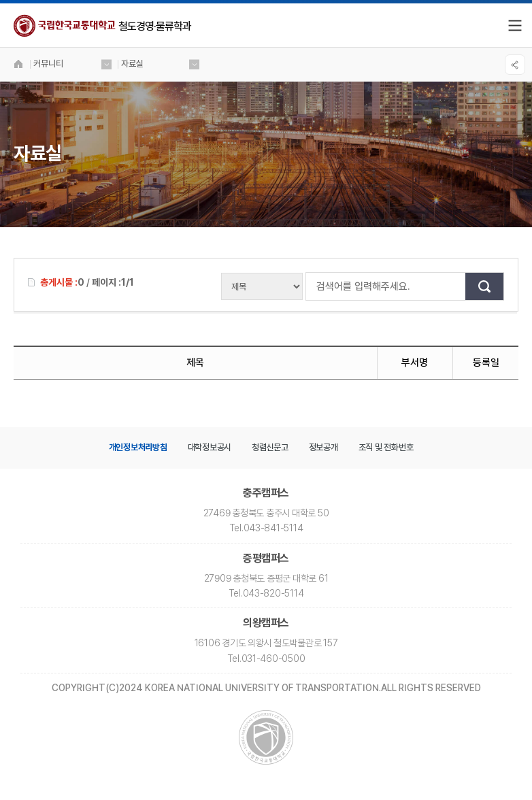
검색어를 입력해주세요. (313, 286)
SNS (515, 65)
